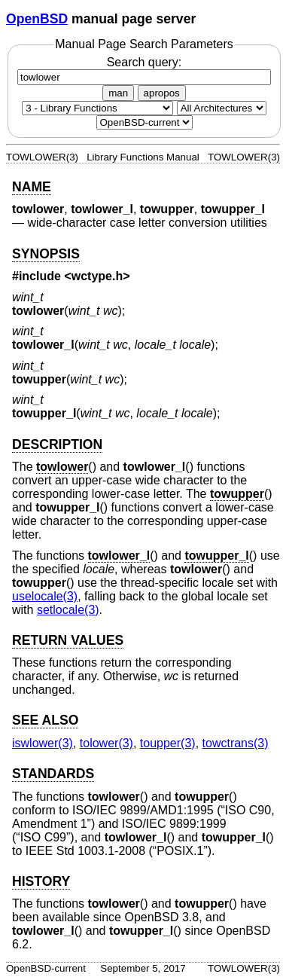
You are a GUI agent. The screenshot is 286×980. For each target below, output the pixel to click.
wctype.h (97, 276)
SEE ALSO (45, 720)
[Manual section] (97, 108)
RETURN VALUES (68, 640)
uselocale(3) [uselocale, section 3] (45, 596)
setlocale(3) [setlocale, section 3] (68, 610)
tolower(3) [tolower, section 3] (106, 743)
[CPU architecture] (222, 108)
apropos (162, 93)
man (118, 93)
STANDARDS (53, 774)
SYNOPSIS (46, 254)
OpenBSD (37, 19)
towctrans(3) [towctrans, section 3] (236, 743)
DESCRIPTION (57, 444)
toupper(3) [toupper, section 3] (168, 743)
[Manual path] (145, 122)
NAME (32, 187)
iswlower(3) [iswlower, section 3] (43, 743)
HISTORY (41, 881)
